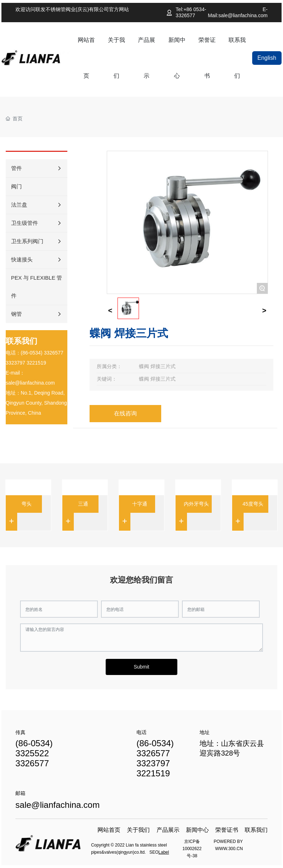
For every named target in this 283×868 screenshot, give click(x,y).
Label (164, 852)
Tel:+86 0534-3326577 (191, 12)
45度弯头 (253, 504)
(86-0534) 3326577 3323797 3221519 (155, 758)
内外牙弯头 (196, 504)
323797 (17, 363)
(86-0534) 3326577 (42, 353)
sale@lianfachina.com (30, 383)
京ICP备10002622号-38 (192, 849)
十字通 (140, 504)
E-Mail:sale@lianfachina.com (238, 12)
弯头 (27, 504)
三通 (83, 504)
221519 (38, 363)
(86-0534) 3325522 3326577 (34, 753)
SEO (154, 852)
